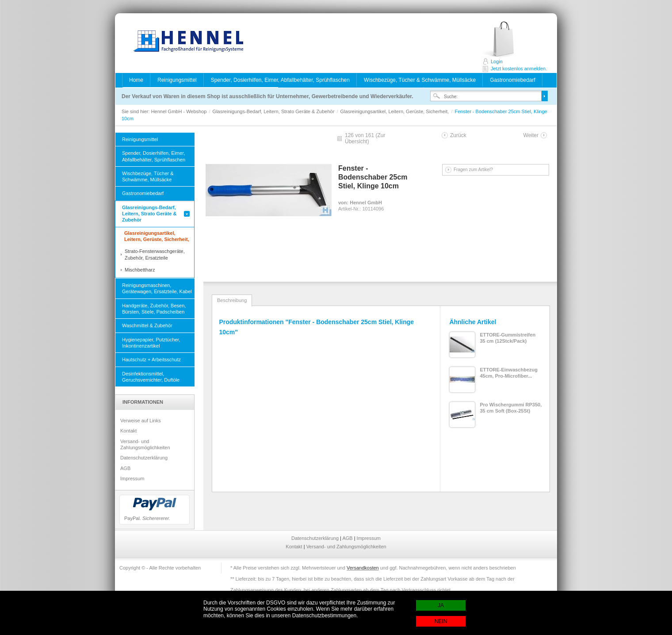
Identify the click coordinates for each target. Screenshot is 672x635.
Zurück (458, 135)
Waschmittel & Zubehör (147, 325)
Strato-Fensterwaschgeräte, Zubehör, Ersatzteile (155, 254)
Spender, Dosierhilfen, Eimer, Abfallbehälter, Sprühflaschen (280, 80)
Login (497, 61)
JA (441, 605)
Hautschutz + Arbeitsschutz (151, 360)
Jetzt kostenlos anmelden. (508, 40)
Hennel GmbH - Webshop (186, 42)
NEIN (441, 621)
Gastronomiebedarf (513, 80)
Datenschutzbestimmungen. (325, 616)
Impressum (132, 478)
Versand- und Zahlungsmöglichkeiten (145, 444)
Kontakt (128, 431)
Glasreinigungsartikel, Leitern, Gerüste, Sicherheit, (395, 111)
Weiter (531, 135)
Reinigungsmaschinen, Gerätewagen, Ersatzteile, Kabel (157, 288)
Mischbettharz (140, 270)
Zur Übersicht (365, 138)
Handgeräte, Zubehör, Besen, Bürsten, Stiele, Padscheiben (154, 309)
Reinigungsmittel (177, 80)
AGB (125, 468)
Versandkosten (363, 568)
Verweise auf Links (141, 421)
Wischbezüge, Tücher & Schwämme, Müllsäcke (420, 80)
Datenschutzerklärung (144, 458)
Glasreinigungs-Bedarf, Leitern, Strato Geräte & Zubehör (274, 111)
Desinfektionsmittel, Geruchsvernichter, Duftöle (151, 377)
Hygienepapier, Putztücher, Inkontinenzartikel (151, 343)
